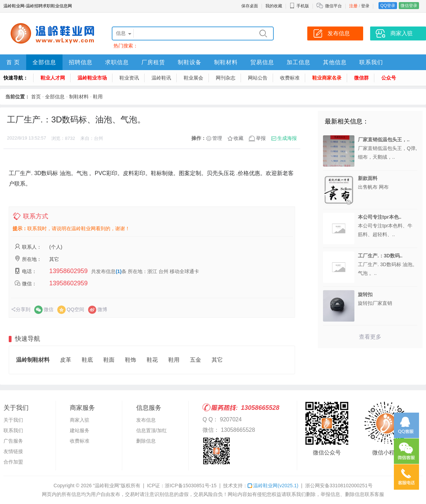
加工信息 (299, 62)
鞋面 (109, 360)
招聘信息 (81, 62)
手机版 (299, 6)
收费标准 (290, 78)
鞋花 (152, 360)
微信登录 (409, 6)
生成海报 (287, 138)
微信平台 (333, 6)
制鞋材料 (226, 62)
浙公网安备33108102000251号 (339, 486)
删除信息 (146, 441)
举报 (261, 138)
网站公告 (258, 78)
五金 (196, 360)
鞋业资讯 (129, 78)
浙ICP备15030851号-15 (191, 486)
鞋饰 (131, 360)
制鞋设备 (190, 62)
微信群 (361, 78)
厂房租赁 (153, 62)
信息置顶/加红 (152, 430)
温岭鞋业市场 (92, 78)
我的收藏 (274, 6)
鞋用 (98, 97)
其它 (217, 360)
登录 (365, 6)
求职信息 (117, 62)
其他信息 (335, 62)
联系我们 (371, 62)
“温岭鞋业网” (107, 486)
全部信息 (44, 62)
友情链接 (13, 451)
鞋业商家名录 (327, 78)
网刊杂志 (226, 78)
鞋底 (87, 360)
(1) (119, 271)
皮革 (66, 360)
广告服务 (13, 441)
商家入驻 (80, 420)
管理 (217, 138)
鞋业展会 (193, 78)
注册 (353, 6)
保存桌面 (250, 6)
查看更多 (370, 337)
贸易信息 (262, 62)
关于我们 (13, 420)
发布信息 (146, 420)
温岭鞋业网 (273, 486)
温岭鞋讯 (161, 78)
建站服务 (80, 430)
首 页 (13, 62)
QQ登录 (388, 6)
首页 (36, 97)
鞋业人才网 (53, 78)
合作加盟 (13, 462)
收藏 (238, 138)
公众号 (389, 78)
